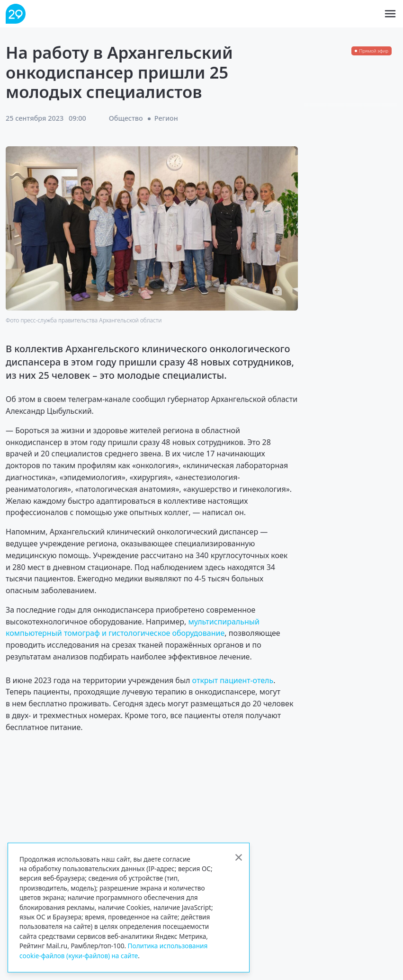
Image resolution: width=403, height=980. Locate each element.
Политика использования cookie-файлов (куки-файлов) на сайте (113, 950)
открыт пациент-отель (233, 680)
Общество (126, 118)
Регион (166, 118)
